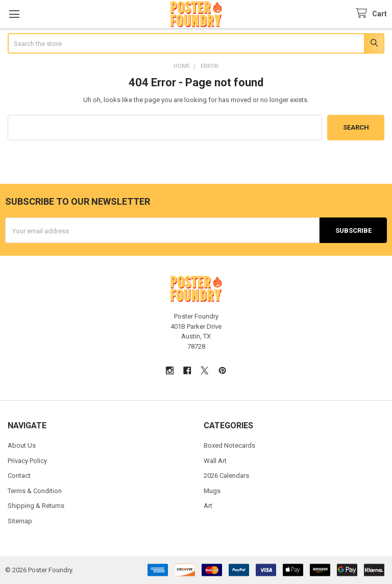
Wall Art (215, 461)
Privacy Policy (27, 461)
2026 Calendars (226, 476)
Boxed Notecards (229, 445)
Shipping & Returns (36, 506)
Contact (19, 476)
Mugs (212, 491)
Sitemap (20, 521)
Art (208, 506)
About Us (22, 445)
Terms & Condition (35, 491)
